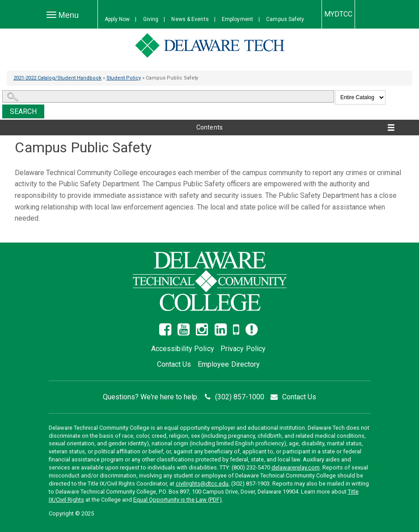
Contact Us (174, 364)
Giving (151, 19)
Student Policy (124, 78)
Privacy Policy (243, 349)
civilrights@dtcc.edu (202, 484)
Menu (65, 17)
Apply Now (117, 19)
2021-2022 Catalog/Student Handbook (57, 78)
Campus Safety (285, 19)
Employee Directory (229, 364)
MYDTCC (339, 14)
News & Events (190, 19)
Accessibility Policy (183, 349)
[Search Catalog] (168, 96)
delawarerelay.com (296, 467)
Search (23, 111)
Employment (237, 19)
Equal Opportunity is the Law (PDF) (178, 500)
